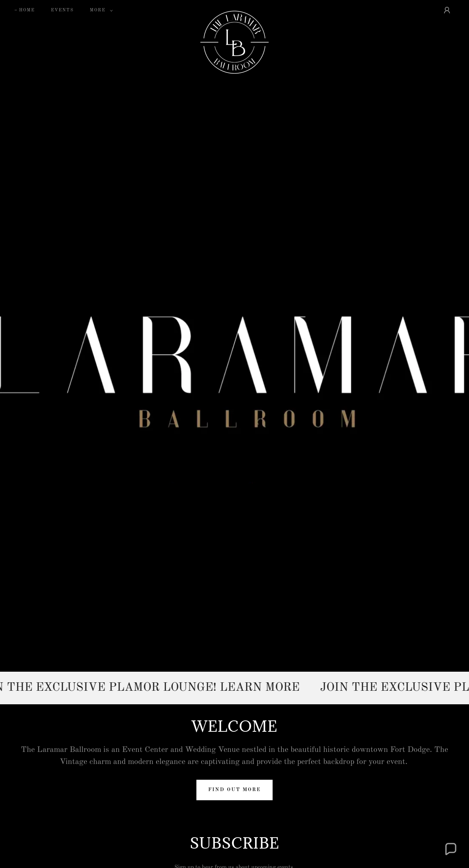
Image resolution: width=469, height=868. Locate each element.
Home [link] (27, 10)
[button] (100, 10)
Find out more (234, 790)
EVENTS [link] (62, 10)
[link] (234, 9)
